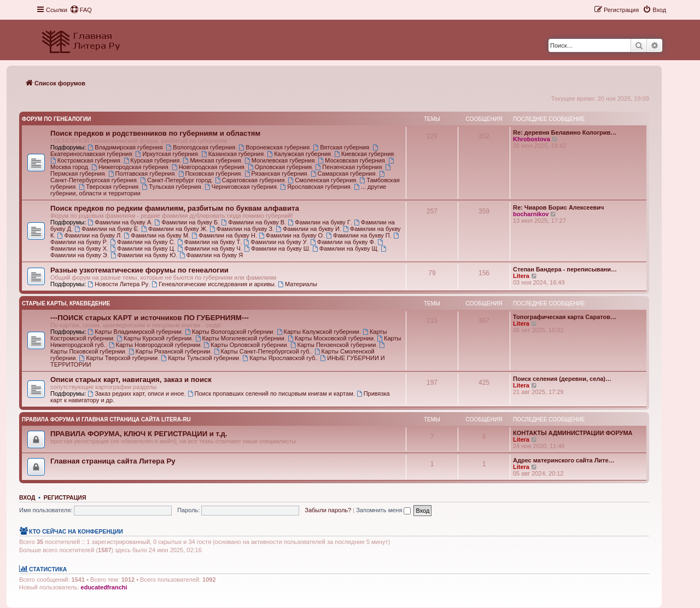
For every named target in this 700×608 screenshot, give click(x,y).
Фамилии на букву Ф (342, 242)
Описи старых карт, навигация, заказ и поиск (131, 380)
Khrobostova (532, 139)
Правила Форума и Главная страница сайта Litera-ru (106, 419)
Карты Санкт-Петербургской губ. (262, 351)
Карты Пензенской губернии (333, 345)
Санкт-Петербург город (176, 180)
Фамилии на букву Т (209, 242)
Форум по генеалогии (56, 119)
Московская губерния (352, 160)
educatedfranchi (104, 587)
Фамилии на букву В (253, 222)
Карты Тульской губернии (200, 358)
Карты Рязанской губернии (170, 351)
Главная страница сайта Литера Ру (113, 461)
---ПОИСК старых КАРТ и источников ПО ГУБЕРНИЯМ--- (150, 318)
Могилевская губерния (280, 160)
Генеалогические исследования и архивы (213, 284)
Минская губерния (212, 160)
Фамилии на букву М (156, 235)
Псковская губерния (210, 173)
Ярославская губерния (315, 187)
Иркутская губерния (167, 154)
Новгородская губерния (208, 167)
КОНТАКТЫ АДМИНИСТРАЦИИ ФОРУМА (573, 433)
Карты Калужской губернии (318, 332)
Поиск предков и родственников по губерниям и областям (155, 133)
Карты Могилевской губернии (240, 338)
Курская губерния (152, 160)
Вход (27, 497)
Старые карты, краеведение (66, 303)
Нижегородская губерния (130, 167)
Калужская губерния (299, 154)
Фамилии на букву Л (89, 235)
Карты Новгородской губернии (155, 345)
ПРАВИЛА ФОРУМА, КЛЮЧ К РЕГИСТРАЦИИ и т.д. (139, 434)
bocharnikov (531, 214)
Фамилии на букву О (291, 235)
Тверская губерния (109, 187)
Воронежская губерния (274, 147)
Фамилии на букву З (241, 229)
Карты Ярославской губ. (279, 358)
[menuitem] (81, 10)
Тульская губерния (171, 187)
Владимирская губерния (125, 147)
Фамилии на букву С (142, 242)
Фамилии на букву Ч (209, 248)
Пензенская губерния (348, 167)
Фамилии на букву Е (106, 229)
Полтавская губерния (142, 173)
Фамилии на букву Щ (345, 248)
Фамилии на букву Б (186, 222)
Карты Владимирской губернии (135, 332)
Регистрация (65, 497)
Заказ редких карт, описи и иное (136, 393)
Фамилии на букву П (358, 235)
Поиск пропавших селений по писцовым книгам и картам (270, 393)
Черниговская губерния (241, 187)
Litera (521, 276)
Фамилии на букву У (275, 242)
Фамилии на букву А (119, 222)
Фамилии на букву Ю (143, 255)
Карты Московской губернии (331, 338)
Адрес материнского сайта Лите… (564, 460)
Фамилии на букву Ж (174, 229)
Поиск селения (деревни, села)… (562, 379)
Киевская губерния (364, 154)
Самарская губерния (343, 173)
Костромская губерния (85, 160)
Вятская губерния (341, 147)
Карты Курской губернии (154, 338)
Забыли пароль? (328, 510)
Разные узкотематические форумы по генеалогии (139, 270)
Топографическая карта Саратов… (565, 317)
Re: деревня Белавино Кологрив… (565, 132)
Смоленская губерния (322, 180)
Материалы (297, 284)
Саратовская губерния (250, 180)
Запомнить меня (383, 510)
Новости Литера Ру (118, 284)
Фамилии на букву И (307, 229)
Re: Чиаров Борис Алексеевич (558, 207)
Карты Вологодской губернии (229, 332)
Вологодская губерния (200, 147)
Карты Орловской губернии (246, 345)
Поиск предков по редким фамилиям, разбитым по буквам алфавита (175, 208)
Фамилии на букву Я (211, 255)
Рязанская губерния (276, 173)
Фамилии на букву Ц (142, 248)
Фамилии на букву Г (319, 222)
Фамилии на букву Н (223, 235)
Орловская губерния (280, 167)
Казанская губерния (232, 154)
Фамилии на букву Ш (276, 248)
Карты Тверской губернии (119, 358)
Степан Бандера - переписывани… (565, 269)
